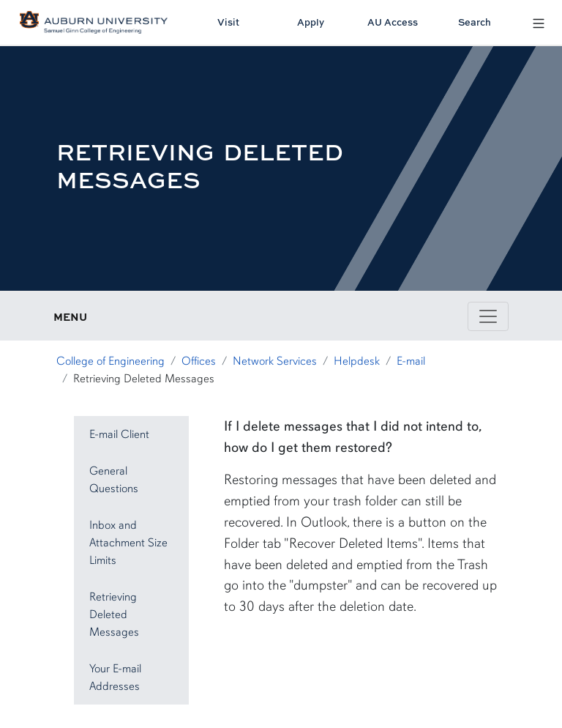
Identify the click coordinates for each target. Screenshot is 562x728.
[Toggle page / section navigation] (488, 316)
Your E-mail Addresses (115, 677)
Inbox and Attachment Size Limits (128, 543)
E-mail (411, 361)
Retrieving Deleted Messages (114, 614)
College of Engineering (110, 361)
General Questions (114, 480)
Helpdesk (357, 361)
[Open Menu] (539, 22)
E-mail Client (119, 434)
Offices (199, 361)
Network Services (275, 361)
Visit (228, 22)
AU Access (393, 22)
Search (475, 22)
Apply (311, 22)
